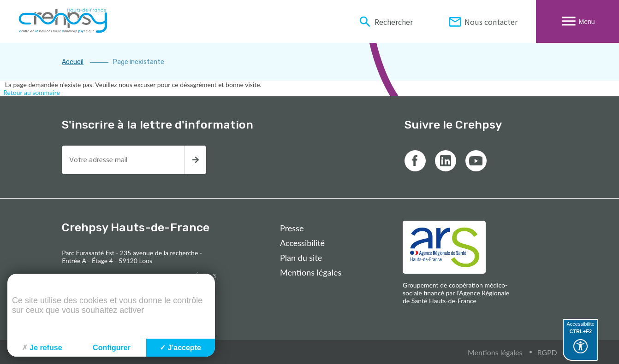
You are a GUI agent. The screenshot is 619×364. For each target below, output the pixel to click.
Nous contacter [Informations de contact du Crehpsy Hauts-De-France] (483, 21)
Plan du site (301, 258)
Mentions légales (311, 272)
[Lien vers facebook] (415, 161)
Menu (577, 21)
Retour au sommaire (32, 92)
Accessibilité (302, 243)
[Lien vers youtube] (476, 161)
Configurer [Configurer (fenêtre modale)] (112, 348)
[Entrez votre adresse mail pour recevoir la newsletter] (123, 160)
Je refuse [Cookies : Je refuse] (42, 348)
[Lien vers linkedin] (446, 161)
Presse (292, 228)
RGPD (547, 352)
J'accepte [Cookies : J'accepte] (180, 348)
